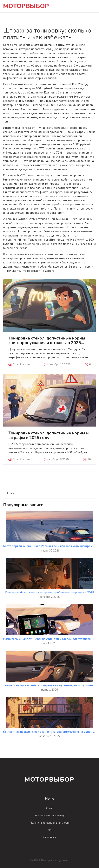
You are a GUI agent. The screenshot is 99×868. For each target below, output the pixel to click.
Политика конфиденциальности (50, 823)
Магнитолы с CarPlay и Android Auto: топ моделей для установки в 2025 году (49, 639)
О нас (50, 808)
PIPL (49, 830)
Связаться (50, 837)
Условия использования (50, 816)
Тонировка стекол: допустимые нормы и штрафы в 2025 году (49, 435)
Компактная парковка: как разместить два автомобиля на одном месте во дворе (49, 732)
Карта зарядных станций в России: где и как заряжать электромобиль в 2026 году (49, 546)
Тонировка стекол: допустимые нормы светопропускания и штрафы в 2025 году (47, 341)
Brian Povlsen (19, 365)
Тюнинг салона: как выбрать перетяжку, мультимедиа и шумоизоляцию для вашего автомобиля (49, 685)
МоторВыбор (26, 6)
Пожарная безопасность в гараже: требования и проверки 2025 (50, 592)
